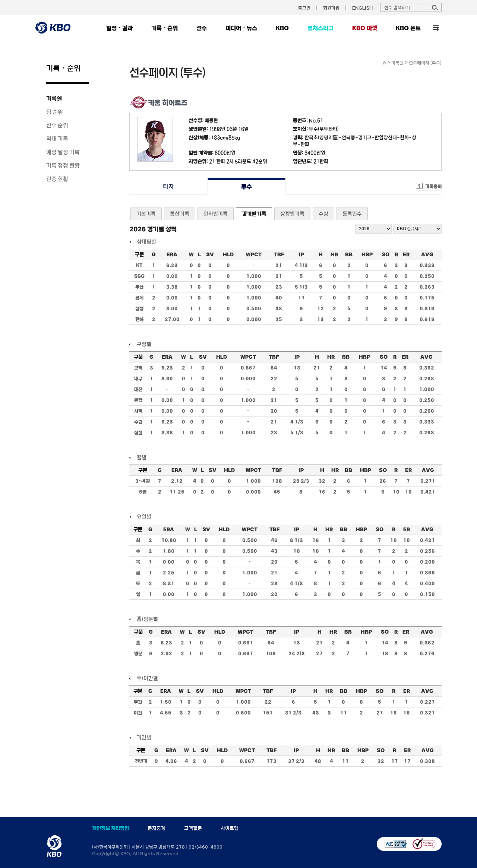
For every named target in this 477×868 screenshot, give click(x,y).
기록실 (54, 98)
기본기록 (146, 214)
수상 (323, 214)
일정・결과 (119, 28)
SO (386, 254)
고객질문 (193, 828)
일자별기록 (216, 214)
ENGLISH (362, 8)
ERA (172, 254)
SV (210, 254)
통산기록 (180, 214)
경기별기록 (254, 214)
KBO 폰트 (408, 28)
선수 (202, 28)
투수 (247, 186)
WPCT (254, 254)
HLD (228, 254)
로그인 (304, 8)
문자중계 (157, 828)
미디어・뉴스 (241, 28)
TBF (279, 254)
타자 (168, 186)
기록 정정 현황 (63, 165)
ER (406, 254)
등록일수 (352, 214)
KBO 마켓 (365, 28)
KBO (282, 28)
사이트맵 (230, 828)
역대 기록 (57, 139)
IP (301, 254)
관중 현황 (57, 179)
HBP (367, 254)
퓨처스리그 (320, 28)
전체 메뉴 (436, 28)
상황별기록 (292, 214)
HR (334, 254)
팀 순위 (55, 112)
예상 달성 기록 (63, 152)
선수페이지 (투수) (425, 63)
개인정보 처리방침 (110, 828)
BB (349, 254)
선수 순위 (57, 125)
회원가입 (331, 8)
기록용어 (433, 186)
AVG (427, 254)
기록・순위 (165, 28)
